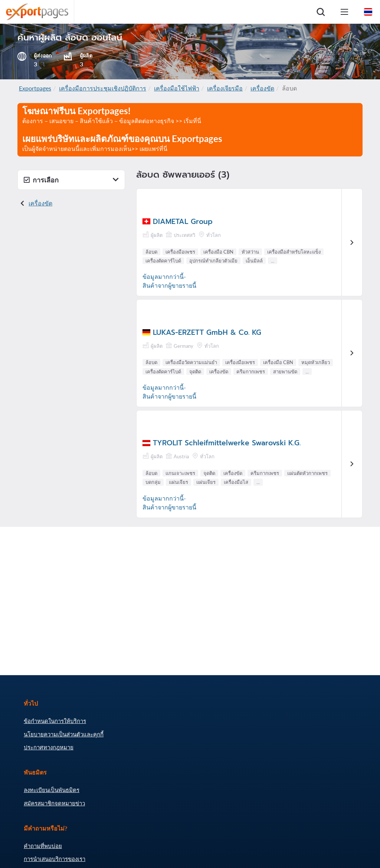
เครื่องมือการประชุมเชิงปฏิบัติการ (103, 88)
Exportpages (35, 88)
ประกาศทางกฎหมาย (49, 747)
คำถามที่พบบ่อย (43, 846)
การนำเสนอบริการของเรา (55, 859)
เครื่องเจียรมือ (225, 88)
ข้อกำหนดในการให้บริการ (55, 721)
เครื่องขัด (262, 88)
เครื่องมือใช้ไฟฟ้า (177, 88)
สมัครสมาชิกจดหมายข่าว (54, 803)
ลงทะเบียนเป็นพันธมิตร (52, 790)
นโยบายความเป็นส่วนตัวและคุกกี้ (64, 734)
